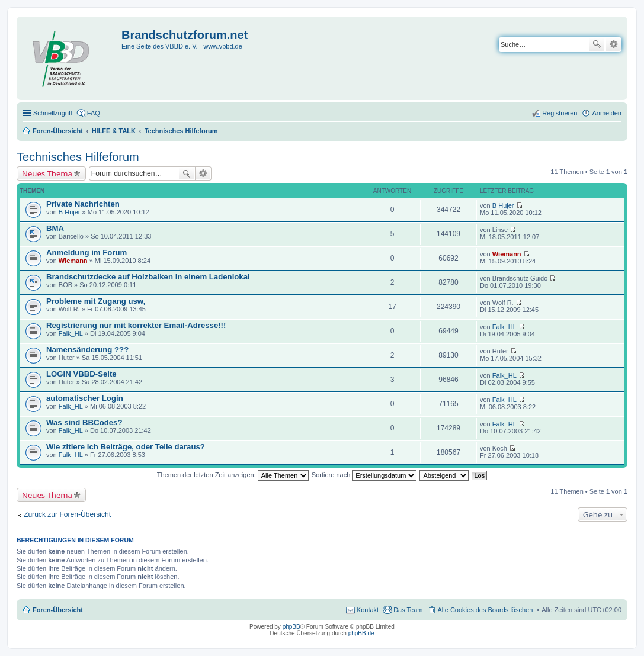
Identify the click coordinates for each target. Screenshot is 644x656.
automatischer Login (85, 398)
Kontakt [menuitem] (368, 610)
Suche (597, 44)
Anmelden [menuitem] (607, 113)
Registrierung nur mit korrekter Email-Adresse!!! (136, 325)
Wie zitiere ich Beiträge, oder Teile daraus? (126, 447)
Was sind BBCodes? (84, 422)
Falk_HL (71, 333)
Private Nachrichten (83, 204)
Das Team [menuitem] (408, 610)
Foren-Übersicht (58, 610)
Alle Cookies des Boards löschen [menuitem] (486, 610)
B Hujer (70, 212)
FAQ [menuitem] (94, 113)
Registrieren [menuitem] (560, 113)
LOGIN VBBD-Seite (81, 374)
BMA (55, 228)
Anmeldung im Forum (86, 253)
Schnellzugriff (53, 113)
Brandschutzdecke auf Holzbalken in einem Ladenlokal (148, 277)
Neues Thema (47, 173)
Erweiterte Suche (613, 44)
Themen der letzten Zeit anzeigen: (233, 475)
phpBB (291, 627)
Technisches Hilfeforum (78, 157)
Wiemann (73, 261)
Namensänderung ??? (87, 350)
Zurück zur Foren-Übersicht (67, 514)
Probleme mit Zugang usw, (96, 301)
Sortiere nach (364, 475)
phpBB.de (361, 633)
